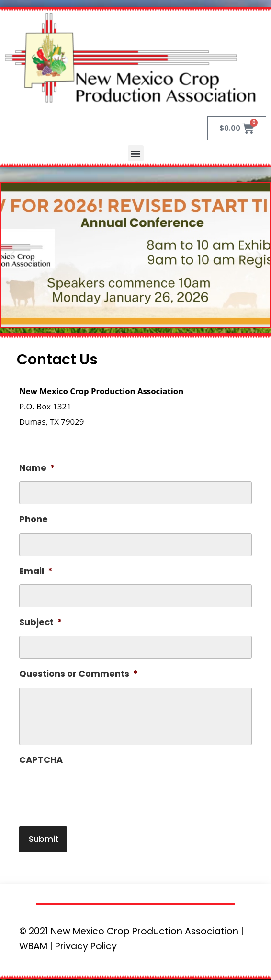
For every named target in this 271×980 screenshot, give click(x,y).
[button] (136, 153)
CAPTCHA (41, 760)
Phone (34, 519)
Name (37, 468)
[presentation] (92, 792)
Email (36, 571)
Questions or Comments (79, 673)
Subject (41, 622)
